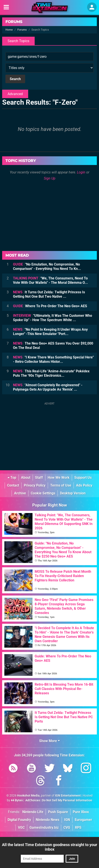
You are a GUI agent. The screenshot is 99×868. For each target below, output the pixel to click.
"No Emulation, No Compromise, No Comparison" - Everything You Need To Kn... (47, 267)
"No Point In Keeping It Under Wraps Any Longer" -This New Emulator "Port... (50, 332)
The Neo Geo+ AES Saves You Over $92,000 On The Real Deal (53, 346)
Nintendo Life (33, 812)
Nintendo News (48, 820)
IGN (67, 820)
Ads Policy (84, 485)
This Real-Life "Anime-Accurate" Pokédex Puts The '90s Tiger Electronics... (51, 373)
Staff (39, 478)
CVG (67, 828)
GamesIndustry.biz (44, 828)
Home (9, 30)
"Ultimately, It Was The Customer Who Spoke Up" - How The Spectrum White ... (53, 318)
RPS (78, 828)
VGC (21, 828)
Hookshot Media (28, 796)
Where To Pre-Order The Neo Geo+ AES (50, 306)
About (26, 478)
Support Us (83, 478)
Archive (20, 493)
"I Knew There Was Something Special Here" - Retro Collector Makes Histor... (53, 359)
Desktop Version (73, 493)
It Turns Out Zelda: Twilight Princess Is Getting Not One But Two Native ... (49, 294)
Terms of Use (61, 485)
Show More (49, 741)
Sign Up (50, 178)
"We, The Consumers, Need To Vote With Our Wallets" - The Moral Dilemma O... (50, 280)
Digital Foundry (19, 820)
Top (12, 478)
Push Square (58, 812)
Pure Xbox (81, 812)
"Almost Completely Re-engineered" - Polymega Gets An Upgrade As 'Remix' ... (48, 387)
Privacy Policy (35, 485)
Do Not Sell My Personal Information (67, 800)
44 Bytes (17, 800)
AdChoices (32, 800)
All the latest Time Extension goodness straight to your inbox (50, 847)
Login (81, 172)
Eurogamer (83, 820)
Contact (13, 485)
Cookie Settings (43, 493)
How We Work (59, 478)
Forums (14, 22)
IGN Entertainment (68, 796)
